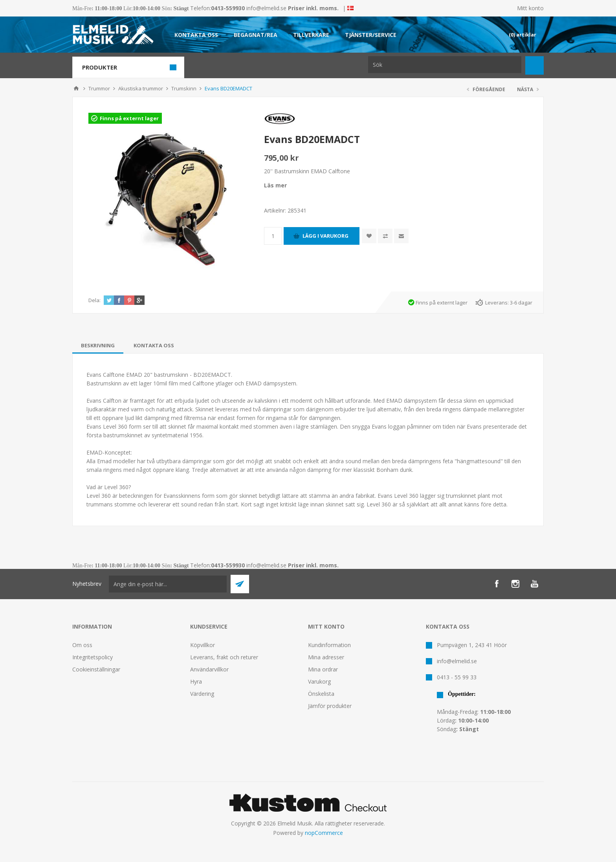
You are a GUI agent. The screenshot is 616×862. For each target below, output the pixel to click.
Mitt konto (530, 8)
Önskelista (321, 694)
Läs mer (275, 185)
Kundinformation (329, 645)
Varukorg (319, 681)
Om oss (82, 645)
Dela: (94, 300)
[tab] (98, 345)
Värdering (202, 694)
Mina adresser (326, 657)
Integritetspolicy (93, 657)
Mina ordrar (323, 669)
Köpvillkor (203, 645)
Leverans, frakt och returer (224, 657)
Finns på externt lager (129, 118)
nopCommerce (324, 833)
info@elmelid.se (266, 8)
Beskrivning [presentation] (98, 345)
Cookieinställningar (96, 669)
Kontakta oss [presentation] (154, 345)
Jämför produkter (330, 706)
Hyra (196, 681)
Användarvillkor (209, 669)
